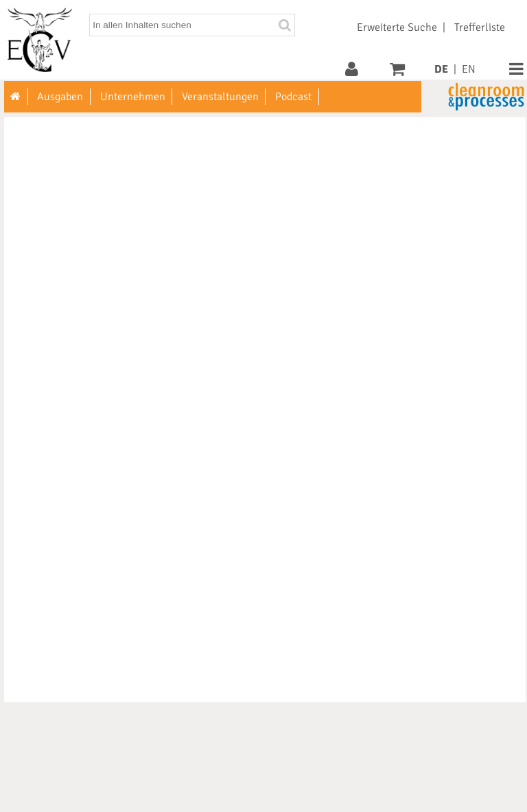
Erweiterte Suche (397, 27)
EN (469, 69)
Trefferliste (480, 27)
